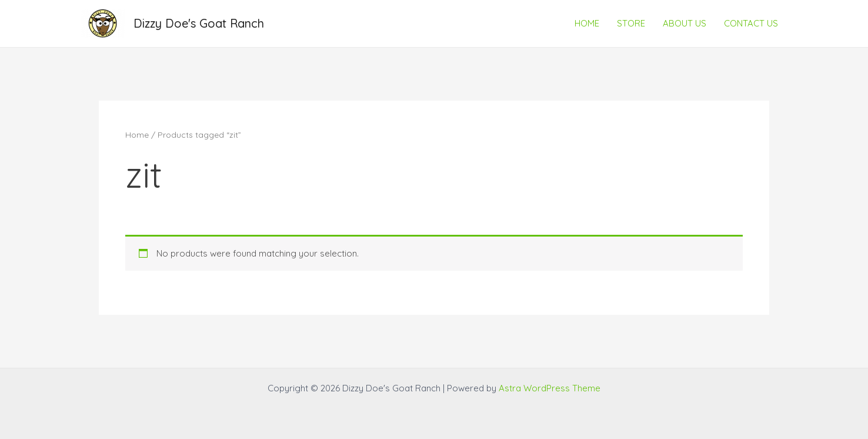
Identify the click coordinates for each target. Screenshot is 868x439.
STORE (631, 23)
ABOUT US (685, 23)
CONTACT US (751, 23)
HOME (587, 23)
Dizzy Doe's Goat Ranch (199, 23)
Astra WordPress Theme (550, 388)
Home (137, 134)
